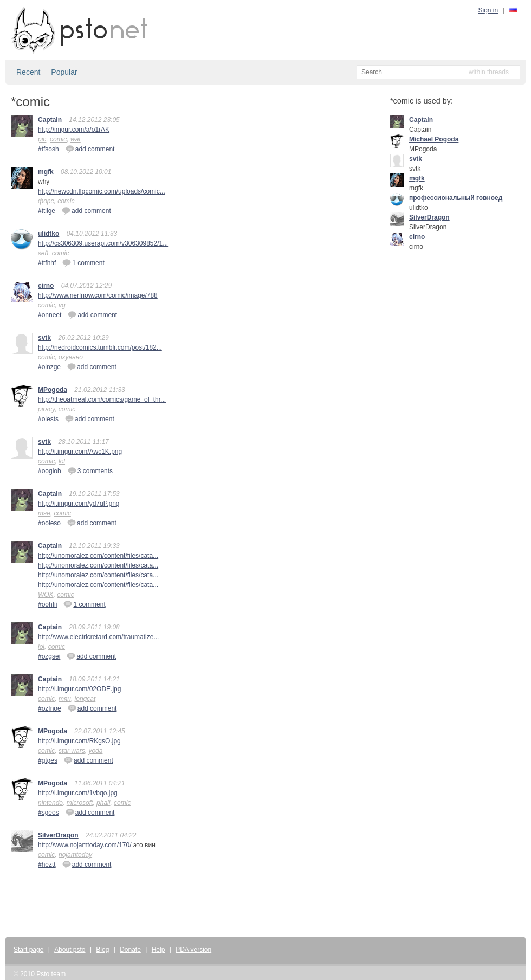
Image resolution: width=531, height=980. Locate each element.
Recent (28, 72)
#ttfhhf (47, 263)
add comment (90, 149)
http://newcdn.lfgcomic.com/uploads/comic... (102, 191)
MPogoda (53, 390)
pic (42, 139)
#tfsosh (48, 149)
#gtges (48, 760)
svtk (44, 338)
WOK (46, 595)
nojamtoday (75, 855)
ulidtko (48, 234)
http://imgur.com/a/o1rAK (74, 130)
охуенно (71, 357)
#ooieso (49, 523)
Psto (43, 974)
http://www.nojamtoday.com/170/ (85, 845)
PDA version (193, 950)
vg (62, 305)
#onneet (50, 315)
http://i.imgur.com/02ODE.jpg (79, 689)
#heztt (47, 865)
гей (43, 253)
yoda (95, 751)
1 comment (83, 262)
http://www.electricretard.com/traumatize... (98, 637)
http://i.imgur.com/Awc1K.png (80, 452)
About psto (70, 950)
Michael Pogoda (434, 139)
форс (46, 201)
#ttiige (47, 211)
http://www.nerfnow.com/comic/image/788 (98, 295)
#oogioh (50, 471)
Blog (102, 950)
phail (103, 803)
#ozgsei (49, 656)
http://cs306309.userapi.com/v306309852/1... (103, 243)
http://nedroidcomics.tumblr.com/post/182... (100, 347)
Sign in (488, 10)
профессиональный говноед (456, 198)
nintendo (50, 803)
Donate (130, 950)
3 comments (90, 470)
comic (58, 139)
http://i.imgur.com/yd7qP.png (79, 504)
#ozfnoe (50, 708)
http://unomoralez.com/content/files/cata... (98, 556)
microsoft (80, 803)
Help (158, 950)
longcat (85, 699)
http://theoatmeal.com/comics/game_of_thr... (102, 399)
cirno (46, 286)
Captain (50, 120)
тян (44, 513)
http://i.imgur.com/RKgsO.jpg (79, 741)
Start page (28, 950)
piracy (46, 409)
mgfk (46, 172)
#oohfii (47, 604)
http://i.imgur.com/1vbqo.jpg (78, 793)
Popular (64, 72)
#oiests (48, 419)
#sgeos (48, 813)
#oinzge (49, 367)
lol (62, 461)
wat (76, 139)
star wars (72, 751)
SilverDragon (58, 835)
